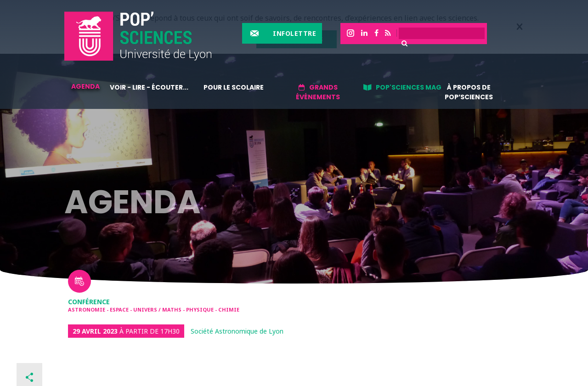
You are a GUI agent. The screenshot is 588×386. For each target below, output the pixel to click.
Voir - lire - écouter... (149, 87)
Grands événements (318, 92)
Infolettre (294, 33)
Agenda (85, 86)
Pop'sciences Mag (409, 87)
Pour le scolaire (234, 87)
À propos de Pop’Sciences (469, 92)
